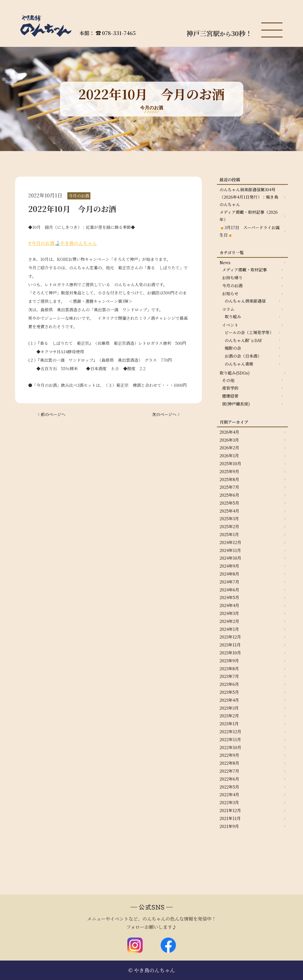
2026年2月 (229, 448)
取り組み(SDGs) (235, 373)
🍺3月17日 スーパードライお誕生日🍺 (250, 231)
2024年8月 (229, 574)
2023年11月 (230, 645)
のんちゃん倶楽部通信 (245, 301)
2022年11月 (230, 739)
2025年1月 (229, 534)
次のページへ (164, 414)
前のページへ (53, 414)
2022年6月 (229, 779)
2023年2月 (229, 716)
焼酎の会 (233, 348)
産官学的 (230, 388)
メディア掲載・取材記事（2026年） (249, 216)
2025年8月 (229, 479)
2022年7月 (229, 771)
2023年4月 (229, 700)
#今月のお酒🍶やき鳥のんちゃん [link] (62, 243)
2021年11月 (230, 818)
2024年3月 (229, 613)
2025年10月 (230, 464)
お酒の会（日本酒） (243, 356)
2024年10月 (230, 558)
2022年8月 (229, 763)
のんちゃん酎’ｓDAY (243, 340)
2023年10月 (230, 653)
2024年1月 (229, 629)
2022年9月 (229, 755)
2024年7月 (229, 582)
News (225, 263)
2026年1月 (229, 456)
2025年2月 (229, 526)
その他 (228, 380)
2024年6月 (229, 590)
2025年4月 (229, 511)
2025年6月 (229, 495)
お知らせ (230, 294)
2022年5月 (229, 787)
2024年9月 (229, 566)
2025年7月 (229, 487)
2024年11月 (230, 550)
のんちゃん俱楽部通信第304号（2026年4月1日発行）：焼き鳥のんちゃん (249, 197)
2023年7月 (229, 676)
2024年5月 (229, 597)
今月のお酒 (232, 286)
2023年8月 (229, 669)
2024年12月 (230, 542)
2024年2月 (229, 621)
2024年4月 (229, 605)
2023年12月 (230, 637)
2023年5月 (229, 692)
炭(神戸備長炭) (236, 404)
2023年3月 (229, 708)
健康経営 (230, 396)
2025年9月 (229, 471)
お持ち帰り (232, 278)
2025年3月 (229, 519)
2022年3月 (229, 802)
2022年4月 (229, 795)
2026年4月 (229, 432)
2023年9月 (229, 661)
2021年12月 (230, 810)
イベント (230, 325)
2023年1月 (229, 724)
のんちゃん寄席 (239, 364)
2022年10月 (230, 747)
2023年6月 (229, 684)
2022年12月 (230, 732)
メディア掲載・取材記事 (244, 270)
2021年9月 (229, 826)
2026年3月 (229, 440)
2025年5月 (229, 503)
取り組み (233, 317)
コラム (228, 309)
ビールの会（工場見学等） (249, 332)
